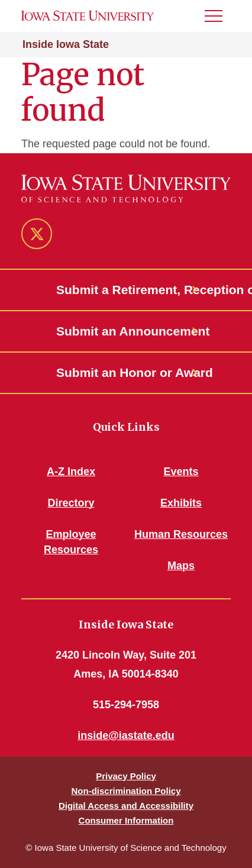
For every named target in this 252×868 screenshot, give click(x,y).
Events (181, 472)
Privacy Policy (126, 776)
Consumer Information (126, 820)
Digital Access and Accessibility (126, 806)
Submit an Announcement (126, 331)
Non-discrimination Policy (126, 791)
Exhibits (181, 503)
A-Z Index (71, 472)
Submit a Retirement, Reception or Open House (126, 290)
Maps (181, 566)
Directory (71, 503)
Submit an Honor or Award (126, 372)
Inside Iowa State (66, 44)
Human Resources (181, 534)
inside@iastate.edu (126, 735)
